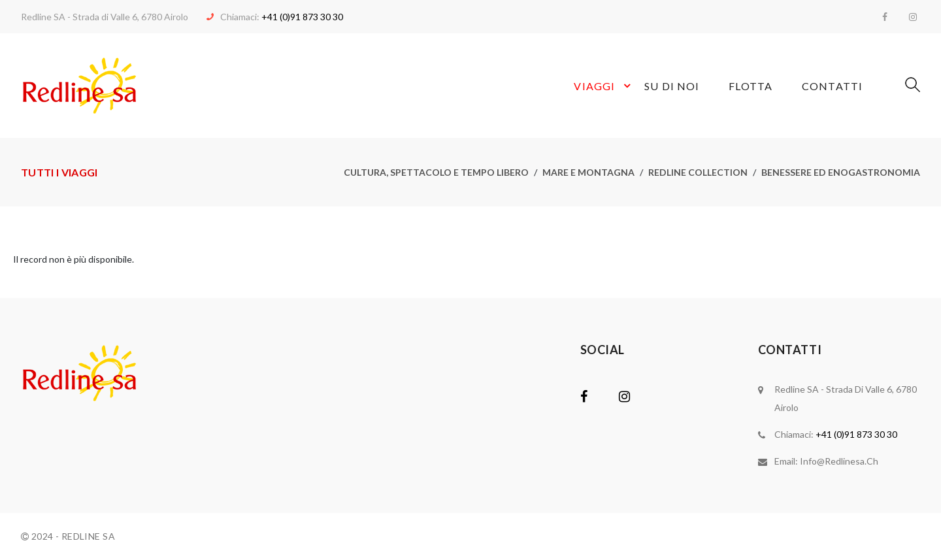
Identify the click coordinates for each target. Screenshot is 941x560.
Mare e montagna (588, 172)
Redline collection (698, 172)
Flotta (751, 86)
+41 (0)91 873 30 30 (302, 17)
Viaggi (604, 86)
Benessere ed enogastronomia (841, 172)
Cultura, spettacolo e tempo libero (436, 172)
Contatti (832, 86)
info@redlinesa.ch (839, 461)
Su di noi (672, 86)
